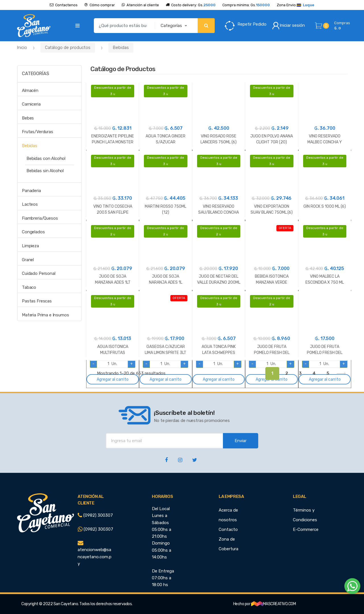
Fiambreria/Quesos (40, 218)
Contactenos (64, 5)
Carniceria (31, 104)
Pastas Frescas (37, 301)
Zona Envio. (295, 5)
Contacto (228, 529)
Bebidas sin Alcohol (45, 171)
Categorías (35, 74)
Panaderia (31, 191)
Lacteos (30, 204)
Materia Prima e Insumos (45, 315)
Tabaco (29, 287)
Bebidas (121, 48)
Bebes (28, 118)
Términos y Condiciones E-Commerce (306, 520)
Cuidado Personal (39, 273)
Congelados (33, 232)
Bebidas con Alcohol (46, 158)
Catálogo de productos (68, 48)
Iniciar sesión (288, 26)
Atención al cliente (140, 5)
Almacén (30, 90)
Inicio (22, 48)
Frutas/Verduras (38, 132)
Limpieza (30, 246)
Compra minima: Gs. (246, 5)
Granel (28, 260)
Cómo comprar (100, 5)
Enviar (241, 441)
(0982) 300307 (95, 515)
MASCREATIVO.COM (274, 604)
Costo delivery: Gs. (191, 5)
